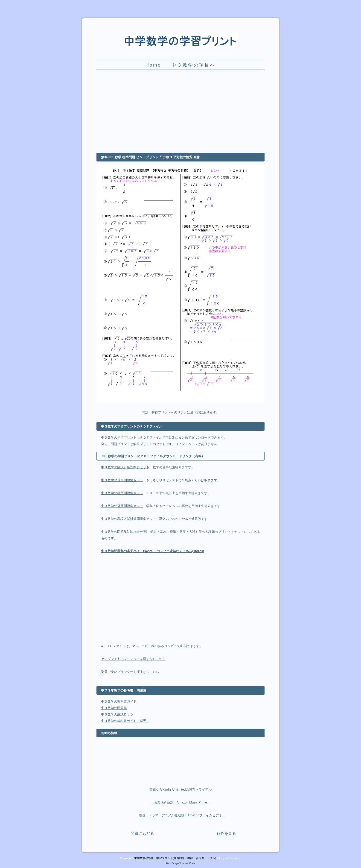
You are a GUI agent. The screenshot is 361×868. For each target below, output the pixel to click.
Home (153, 65)
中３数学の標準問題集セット (122, 493)
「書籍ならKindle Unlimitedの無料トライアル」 (180, 789)
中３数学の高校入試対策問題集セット (128, 519)
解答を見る (226, 834)
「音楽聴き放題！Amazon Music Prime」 (180, 802)
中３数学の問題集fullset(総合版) (124, 532)
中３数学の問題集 (114, 708)
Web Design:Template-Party (180, 863)
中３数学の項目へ (194, 65)
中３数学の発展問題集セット (122, 506)
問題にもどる (142, 834)
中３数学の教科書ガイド (119, 701)
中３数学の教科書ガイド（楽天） (125, 721)
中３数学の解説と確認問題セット (125, 467)
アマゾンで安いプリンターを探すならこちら (133, 659)
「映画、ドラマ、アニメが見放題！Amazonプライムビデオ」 (180, 815)
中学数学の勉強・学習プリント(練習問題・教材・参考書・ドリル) (175, 858)
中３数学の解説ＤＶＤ (117, 714)
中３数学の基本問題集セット (122, 480)
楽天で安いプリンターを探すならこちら (130, 672)
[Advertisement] (180, 114)
